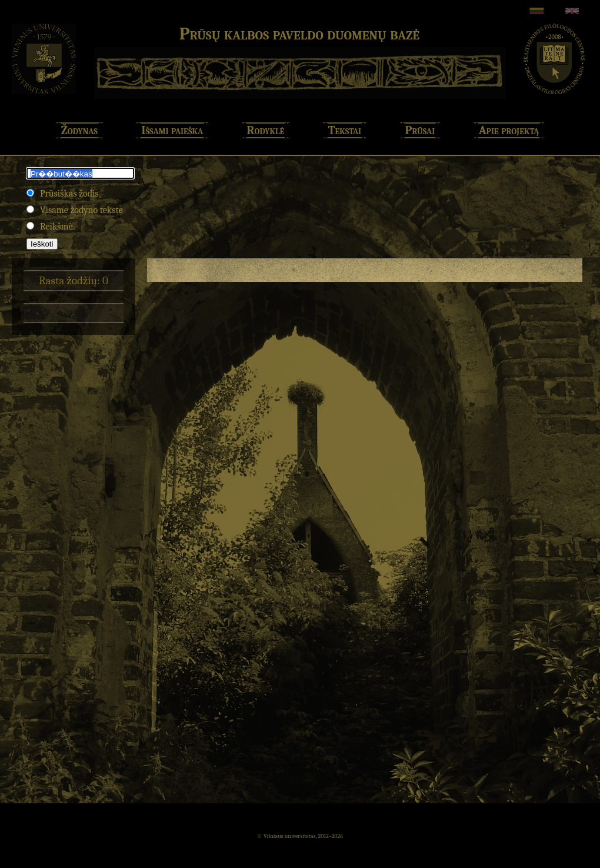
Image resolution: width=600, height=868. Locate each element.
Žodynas (79, 130)
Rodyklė (266, 130)
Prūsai (420, 130)
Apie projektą (509, 130)
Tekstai (345, 130)
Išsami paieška (172, 130)
